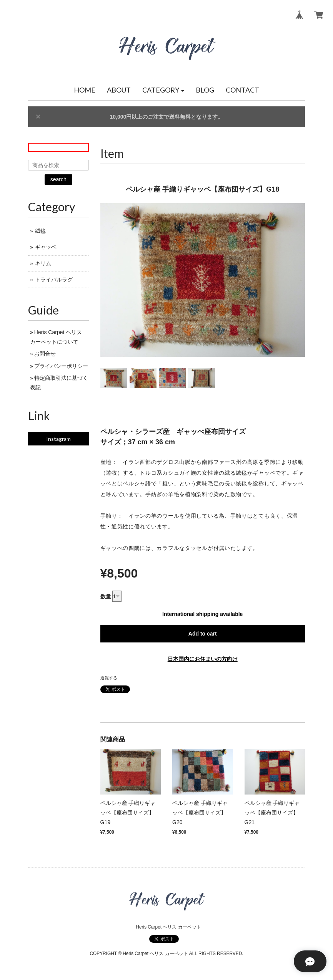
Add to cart (203, 634)
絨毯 (40, 231)
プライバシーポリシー (61, 366)
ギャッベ (46, 247)
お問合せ (45, 354)
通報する (109, 678)
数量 (106, 596)
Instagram (58, 439)
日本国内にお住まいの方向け (203, 659)
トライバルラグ (54, 280)
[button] (163, 90)
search (58, 179)
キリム (43, 263)
